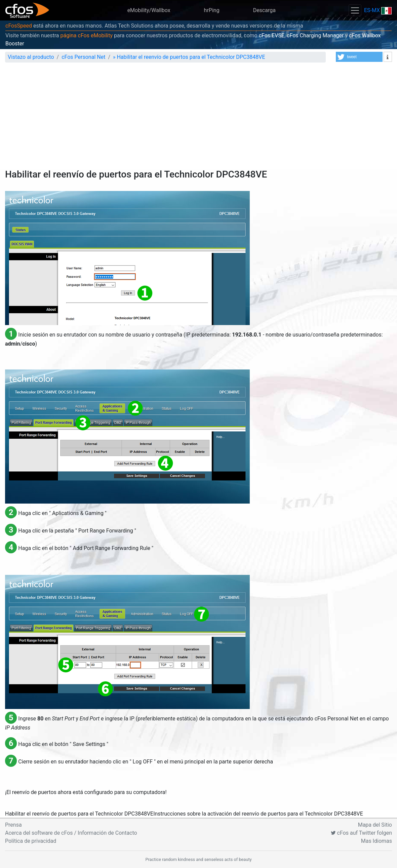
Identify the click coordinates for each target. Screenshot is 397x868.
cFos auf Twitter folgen (361, 833)
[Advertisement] (198, 118)
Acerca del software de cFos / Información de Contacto (71, 833)
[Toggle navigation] (355, 10)
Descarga (264, 10)
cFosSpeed (19, 26)
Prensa (13, 825)
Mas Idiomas (376, 841)
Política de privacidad (31, 841)
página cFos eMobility (86, 35)
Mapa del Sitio (375, 825)
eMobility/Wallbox (149, 10)
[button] (359, 57)
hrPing (212, 10)
